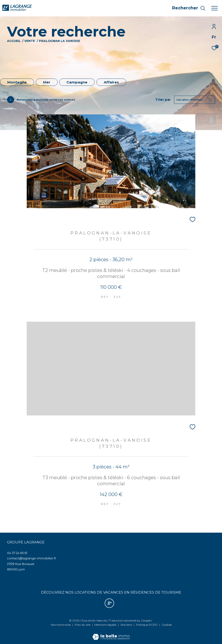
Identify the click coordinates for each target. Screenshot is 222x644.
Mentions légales (106, 625)
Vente (30, 41)
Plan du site (83, 625)
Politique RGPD (147, 625)
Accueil (14, 41)
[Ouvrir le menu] (215, 8)
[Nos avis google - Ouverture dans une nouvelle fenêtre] (109, 603)
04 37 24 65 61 (17, 553)
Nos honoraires (61, 625)
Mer (47, 82)
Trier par (163, 100)
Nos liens (127, 625)
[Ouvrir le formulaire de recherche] (189, 8)
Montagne (17, 82)
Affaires (111, 82)
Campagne (77, 82)
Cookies (167, 625)
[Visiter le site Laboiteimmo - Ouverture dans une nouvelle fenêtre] (111, 634)
